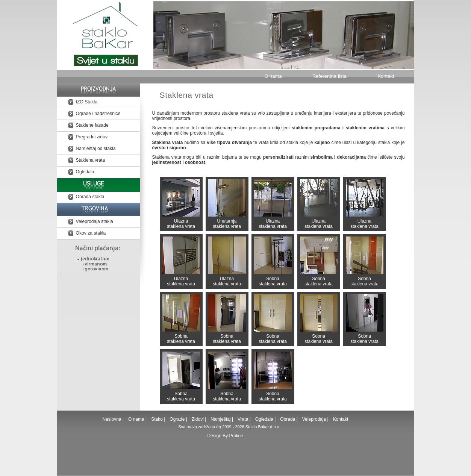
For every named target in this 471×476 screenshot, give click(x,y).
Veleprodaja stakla (95, 221)
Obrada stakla (90, 197)
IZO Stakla (87, 102)
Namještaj (220, 419)
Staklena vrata (91, 160)
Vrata (243, 419)
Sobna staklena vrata (273, 261)
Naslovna (113, 419)
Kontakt (386, 76)
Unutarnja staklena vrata (227, 204)
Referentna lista (329, 76)
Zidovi (198, 419)
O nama (273, 76)
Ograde (177, 419)
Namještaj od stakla (96, 149)
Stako (158, 419)
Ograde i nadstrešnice (98, 114)
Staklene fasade (92, 125)
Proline (236, 436)
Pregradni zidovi (92, 137)
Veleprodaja (314, 419)
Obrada (288, 419)
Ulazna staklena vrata (181, 204)
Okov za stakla (91, 233)
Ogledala (85, 172)
